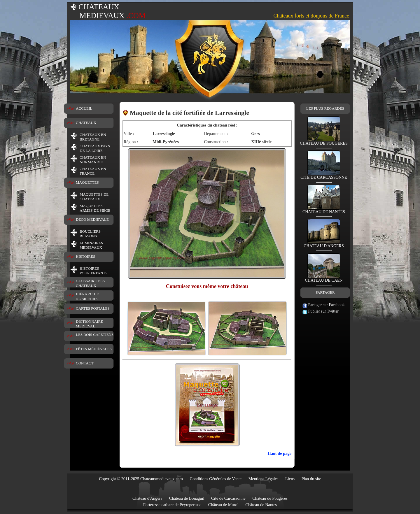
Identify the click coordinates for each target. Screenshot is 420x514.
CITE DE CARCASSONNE (324, 176)
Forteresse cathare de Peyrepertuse (172, 505)
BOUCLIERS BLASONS (90, 234)
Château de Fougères (270, 498)
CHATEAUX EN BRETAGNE (93, 137)
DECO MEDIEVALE (92, 219)
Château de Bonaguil (187, 498)
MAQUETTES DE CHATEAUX (94, 197)
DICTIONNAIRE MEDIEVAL (89, 324)
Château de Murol (223, 505)
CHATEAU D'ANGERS (324, 244)
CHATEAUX (86, 123)
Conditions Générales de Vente (216, 479)
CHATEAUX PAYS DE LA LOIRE (95, 148)
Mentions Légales (264, 479)
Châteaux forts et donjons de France (311, 16)
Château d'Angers (147, 498)
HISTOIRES (85, 256)
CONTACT (85, 363)
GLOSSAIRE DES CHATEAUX (90, 283)
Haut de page (279, 453)
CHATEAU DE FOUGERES (324, 142)
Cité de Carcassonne (228, 498)
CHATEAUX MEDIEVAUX (108, 11)
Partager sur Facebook (324, 305)
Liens (290, 479)
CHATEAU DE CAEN (324, 279)
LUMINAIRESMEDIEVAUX (91, 245)
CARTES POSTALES (93, 308)
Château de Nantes (261, 505)
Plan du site (311, 479)
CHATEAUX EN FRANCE (93, 171)
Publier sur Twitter (321, 311)
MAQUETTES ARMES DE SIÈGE (95, 208)
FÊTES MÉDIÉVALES (94, 349)
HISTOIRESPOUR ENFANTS (93, 271)
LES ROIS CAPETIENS (95, 335)
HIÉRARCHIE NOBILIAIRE (87, 296)
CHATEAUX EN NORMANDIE (93, 160)
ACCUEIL (84, 108)
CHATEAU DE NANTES (324, 210)
